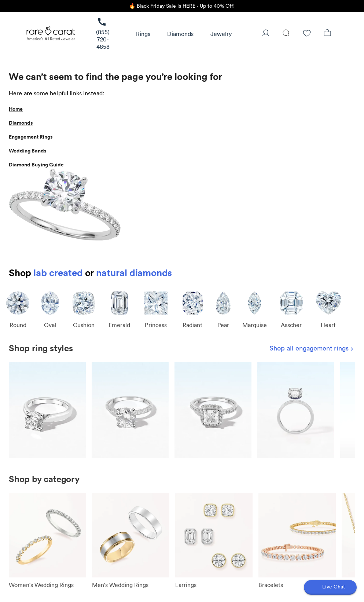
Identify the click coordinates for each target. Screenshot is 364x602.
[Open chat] (330, 587)
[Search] (286, 34)
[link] (103, 34)
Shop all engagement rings (312, 348)
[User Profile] (266, 34)
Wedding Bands (27, 151)
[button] (143, 34)
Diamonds (21, 123)
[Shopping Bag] (327, 34)
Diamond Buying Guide (36, 165)
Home (16, 109)
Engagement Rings (31, 137)
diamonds (151, 273)
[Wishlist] (307, 34)
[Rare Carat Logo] (51, 35)
